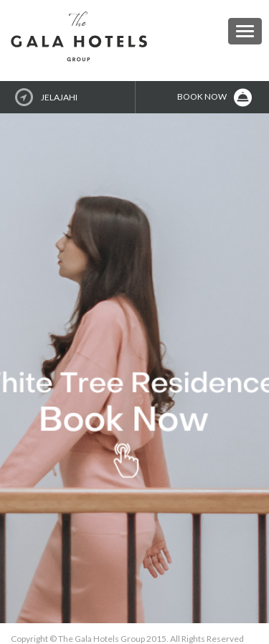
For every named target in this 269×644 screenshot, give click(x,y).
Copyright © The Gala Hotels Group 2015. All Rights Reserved (127, 639)
